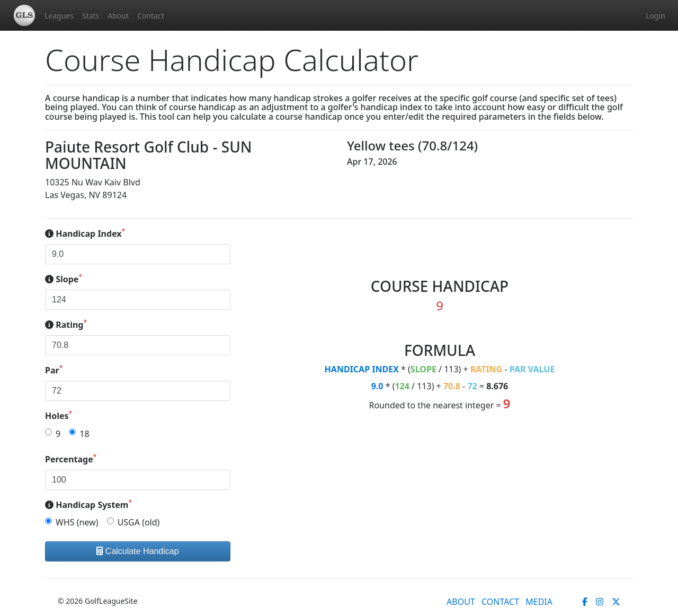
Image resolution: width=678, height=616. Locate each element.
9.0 (377, 386)
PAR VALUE (532, 369)
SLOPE (423, 369)
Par (54, 370)
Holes (59, 416)
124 (402, 386)
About (118, 16)
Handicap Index (85, 233)
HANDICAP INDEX (362, 369)
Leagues (59, 16)
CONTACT (500, 602)
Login (655, 16)
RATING (487, 369)
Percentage (71, 459)
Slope (64, 279)
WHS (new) (77, 522)
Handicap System (88, 505)
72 (472, 386)
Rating (66, 324)
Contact (151, 16)
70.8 (452, 386)
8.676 (497, 386)
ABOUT (461, 602)
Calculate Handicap (137, 551)
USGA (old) (139, 522)
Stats (91, 16)
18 (84, 434)
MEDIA (539, 602)
